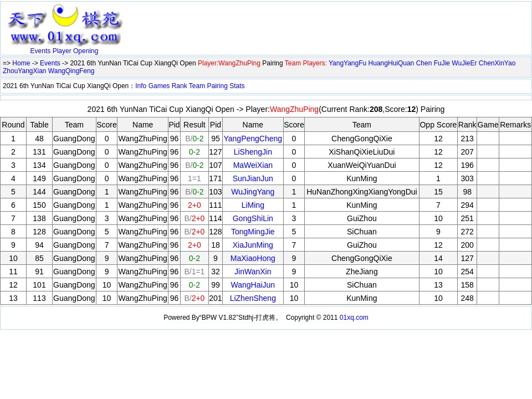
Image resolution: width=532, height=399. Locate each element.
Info (141, 86)
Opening (86, 51)
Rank (180, 86)
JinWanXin (253, 272)
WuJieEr (464, 63)
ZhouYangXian (25, 71)
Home (21, 63)
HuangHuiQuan (392, 63)
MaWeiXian (253, 165)
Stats (237, 86)
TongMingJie (253, 232)
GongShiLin (253, 218)
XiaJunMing (253, 245)
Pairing (218, 86)
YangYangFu (347, 63)
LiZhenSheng (253, 298)
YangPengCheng (253, 139)
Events (41, 51)
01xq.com (354, 318)
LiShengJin (253, 152)
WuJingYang (253, 192)
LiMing (253, 205)
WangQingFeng (71, 71)
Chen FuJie (433, 63)
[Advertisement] (258, 21)
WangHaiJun (253, 285)
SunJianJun (253, 178)
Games (159, 86)
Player (62, 51)
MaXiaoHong (253, 258)
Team (197, 86)
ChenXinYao (497, 63)
